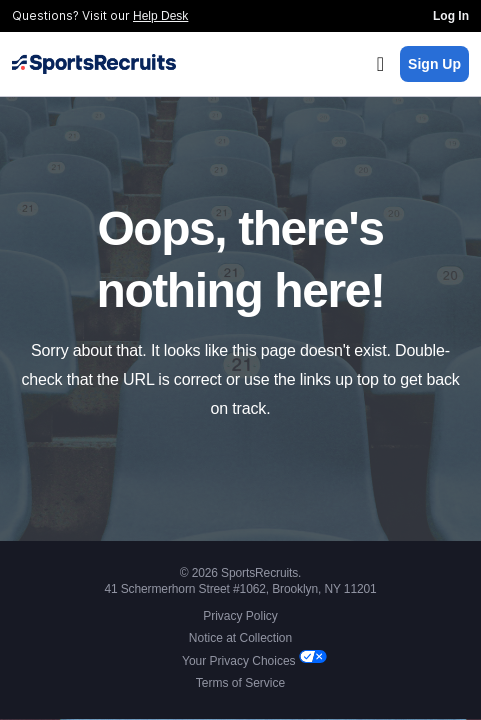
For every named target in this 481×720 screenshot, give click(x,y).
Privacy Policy (240, 616)
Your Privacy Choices (240, 661)
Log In (451, 16)
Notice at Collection (240, 638)
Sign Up (434, 64)
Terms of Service (240, 683)
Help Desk (160, 16)
